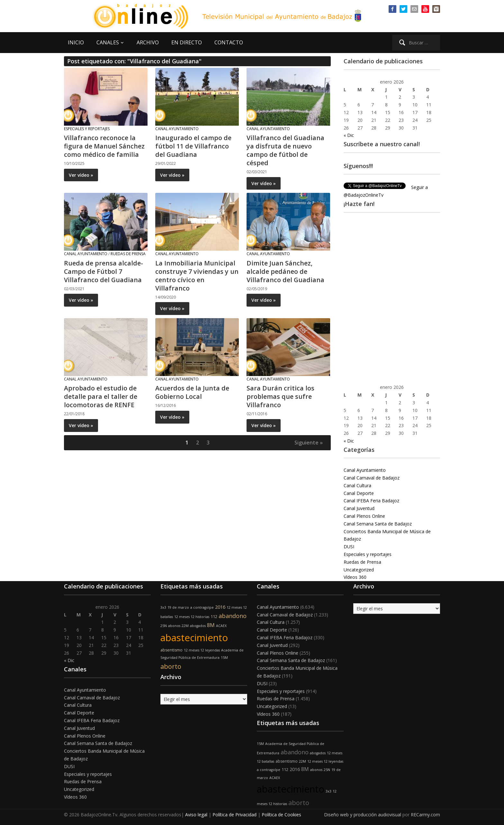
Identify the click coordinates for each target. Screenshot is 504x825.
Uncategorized (359, 570)
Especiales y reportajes (87, 129)
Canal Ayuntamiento (177, 129)
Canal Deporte (359, 493)
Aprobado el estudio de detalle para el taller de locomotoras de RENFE (101, 396)
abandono (233, 616)
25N (164, 626)
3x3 (163, 607)
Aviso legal (196, 815)
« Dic (349, 135)
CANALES (108, 42)
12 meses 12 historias (192, 617)
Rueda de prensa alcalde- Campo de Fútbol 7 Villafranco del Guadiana (104, 271)
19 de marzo (178, 607)
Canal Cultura (357, 485)
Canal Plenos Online (364, 516)
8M (211, 625)
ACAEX (221, 626)
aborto (171, 666)
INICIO (76, 42)
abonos (174, 626)
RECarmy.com (425, 815)
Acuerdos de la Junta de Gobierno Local (192, 392)
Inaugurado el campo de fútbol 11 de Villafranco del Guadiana (193, 146)
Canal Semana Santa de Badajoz (378, 524)
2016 (220, 607)
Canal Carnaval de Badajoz (372, 478)
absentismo (171, 650)
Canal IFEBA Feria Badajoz (371, 501)
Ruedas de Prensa (128, 254)
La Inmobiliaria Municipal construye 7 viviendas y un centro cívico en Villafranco (197, 276)
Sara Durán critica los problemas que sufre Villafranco (280, 396)
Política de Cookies (281, 815)
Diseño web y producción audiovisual (363, 815)
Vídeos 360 (355, 577)
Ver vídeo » (81, 175)
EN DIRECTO (187, 42)
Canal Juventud (359, 508)
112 (214, 617)
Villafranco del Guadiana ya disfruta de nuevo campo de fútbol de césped (286, 150)
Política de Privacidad (234, 815)
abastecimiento (194, 638)
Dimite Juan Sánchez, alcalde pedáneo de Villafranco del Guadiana (286, 271)
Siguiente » (309, 443)
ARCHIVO (148, 42)
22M (185, 626)
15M (224, 658)
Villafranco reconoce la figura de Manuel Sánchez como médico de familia (104, 146)
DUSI (349, 547)
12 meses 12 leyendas (202, 650)
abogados (198, 626)
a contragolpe (202, 607)
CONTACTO (229, 42)
